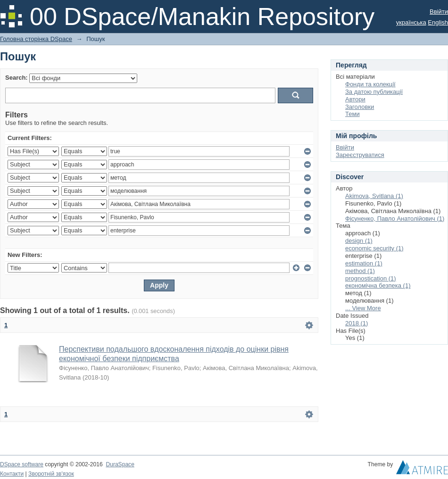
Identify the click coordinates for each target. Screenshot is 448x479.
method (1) (360, 271)
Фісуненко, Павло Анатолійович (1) (395, 219)
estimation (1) (364, 263)
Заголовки (360, 107)
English (438, 22)
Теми (353, 114)
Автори (355, 99)
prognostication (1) (371, 278)
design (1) (359, 241)
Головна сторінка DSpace (36, 39)
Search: (17, 78)
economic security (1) (374, 248)
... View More (363, 308)
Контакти (12, 474)
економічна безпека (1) (378, 285)
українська (411, 22)
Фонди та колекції (370, 84)
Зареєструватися (360, 155)
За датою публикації (374, 92)
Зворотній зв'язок (51, 474)
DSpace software (22, 464)
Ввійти (439, 12)
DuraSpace (120, 464)
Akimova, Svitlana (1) (374, 196)
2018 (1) (357, 323)
